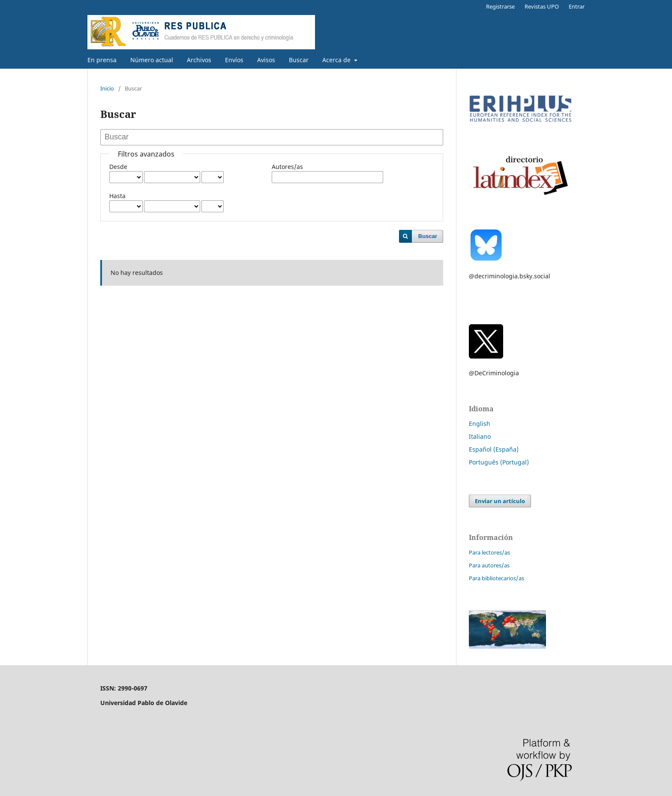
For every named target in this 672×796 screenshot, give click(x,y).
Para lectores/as (489, 552)
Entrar (577, 6)
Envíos (234, 60)
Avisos (266, 60)
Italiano (480, 436)
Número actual (152, 60)
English (480, 424)
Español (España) (494, 449)
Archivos (199, 60)
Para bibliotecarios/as (496, 578)
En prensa (102, 60)
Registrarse (500, 6)
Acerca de (337, 60)
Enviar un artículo (500, 501)
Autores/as (287, 167)
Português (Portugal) (499, 462)
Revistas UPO (542, 6)
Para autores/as (489, 565)
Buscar (299, 60)
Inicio (107, 88)
